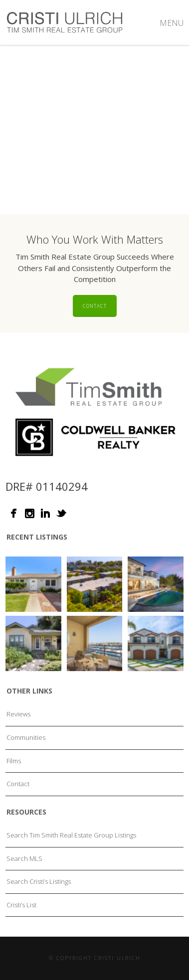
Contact (95, 306)
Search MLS (24, 858)
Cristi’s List (21, 905)
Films (14, 761)
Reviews (18, 714)
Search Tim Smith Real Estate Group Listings (71, 835)
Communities (26, 737)
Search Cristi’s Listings (39, 881)
